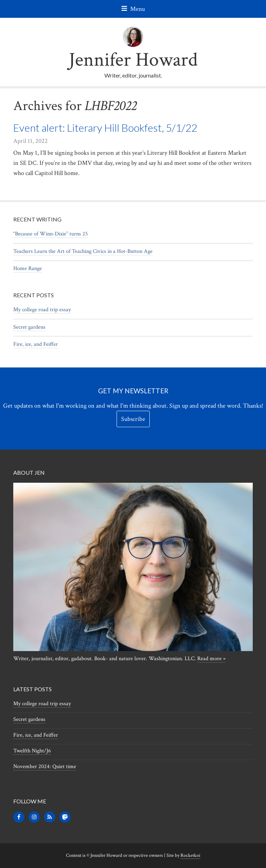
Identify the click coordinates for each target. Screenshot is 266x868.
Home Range (28, 268)
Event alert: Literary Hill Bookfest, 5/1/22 (105, 127)
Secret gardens (29, 327)
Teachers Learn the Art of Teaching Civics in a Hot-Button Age (83, 251)
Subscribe (133, 419)
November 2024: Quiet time (45, 767)
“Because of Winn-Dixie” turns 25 (51, 234)
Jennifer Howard (133, 60)
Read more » (211, 659)
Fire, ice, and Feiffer (36, 344)
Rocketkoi (190, 855)
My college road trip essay (42, 310)
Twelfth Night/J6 (32, 751)
